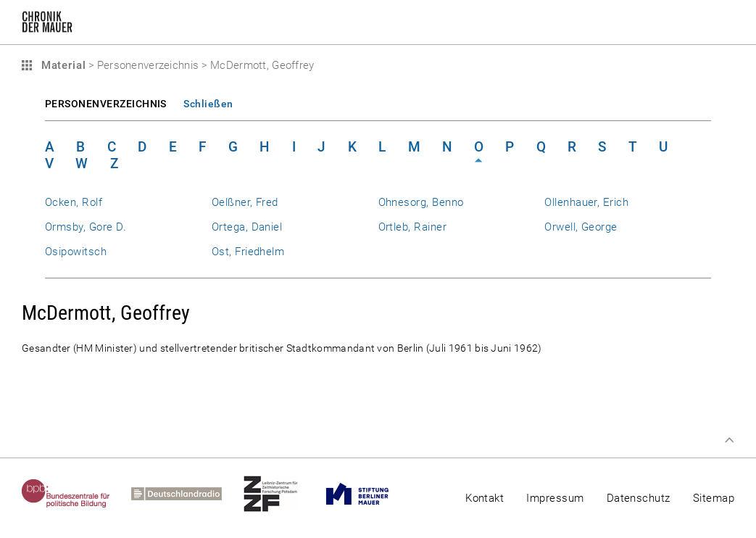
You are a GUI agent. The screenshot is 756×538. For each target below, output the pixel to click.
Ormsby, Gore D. (86, 227)
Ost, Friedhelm (248, 252)
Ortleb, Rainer (413, 227)
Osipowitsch (76, 252)
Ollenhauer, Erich (586, 202)
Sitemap (714, 498)
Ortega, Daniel (247, 227)
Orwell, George (581, 227)
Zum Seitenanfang (729, 440)
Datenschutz (639, 498)
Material (62, 65)
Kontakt (485, 498)
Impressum (555, 498)
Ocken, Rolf (74, 202)
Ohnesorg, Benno (421, 202)
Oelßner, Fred (245, 202)
